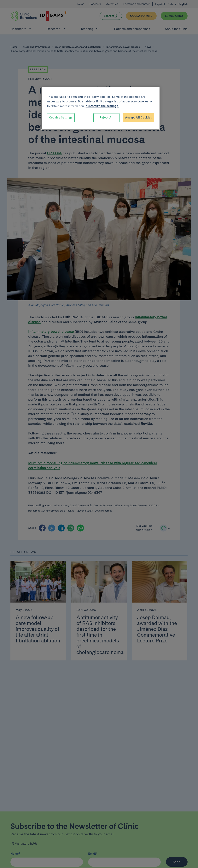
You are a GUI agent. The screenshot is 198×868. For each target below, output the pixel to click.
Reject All (106, 118)
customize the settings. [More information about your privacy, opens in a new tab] (102, 106)
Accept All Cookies (139, 118)
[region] (101, 108)
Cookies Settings (61, 118)
